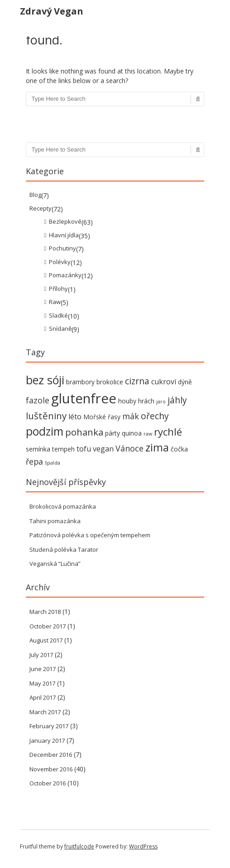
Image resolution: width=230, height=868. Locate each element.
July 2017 (41, 655)
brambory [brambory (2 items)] (80, 382)
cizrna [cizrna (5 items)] (137, 381)
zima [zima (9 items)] (157, 447)
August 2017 (46, 640)
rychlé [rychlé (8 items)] (168, 432)
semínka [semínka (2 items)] (38, 449)
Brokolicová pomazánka (63, 506)
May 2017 (42, 683)
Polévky (60, 262)
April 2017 (43, 697)
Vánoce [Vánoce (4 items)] (129, 448)
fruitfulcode (79, 846)
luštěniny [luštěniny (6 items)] (46, 416)
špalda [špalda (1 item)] (53, 463)
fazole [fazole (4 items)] (38, 400)
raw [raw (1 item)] (148, 434)
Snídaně (60, 329)
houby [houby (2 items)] (127, 401)
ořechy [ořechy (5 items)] (155, 416)
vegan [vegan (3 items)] (103, 449)
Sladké (58, 315)
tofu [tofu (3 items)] (84, 449)
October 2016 (48, 783)
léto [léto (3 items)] (75, 417)
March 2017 (45, 712)
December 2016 (51, 755)
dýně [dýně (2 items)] (185, 382)
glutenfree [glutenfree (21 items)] (84, 398)
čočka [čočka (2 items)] (179, 449)
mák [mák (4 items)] (131, 416)
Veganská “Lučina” (55, 564)
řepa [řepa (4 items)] (34, 461)
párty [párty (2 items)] (113, 433)
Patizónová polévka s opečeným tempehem (90, 535)
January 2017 (47, 740)
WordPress (143, 846)
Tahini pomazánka (55, 521)
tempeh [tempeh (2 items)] (63, 449)
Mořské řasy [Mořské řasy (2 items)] (102, 417)
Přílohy (58, 289)
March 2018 (45, 612)
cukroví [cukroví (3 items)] (164, 382)
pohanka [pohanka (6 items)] (84, 432)
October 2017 (48, 626)
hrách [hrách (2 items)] (146, 401)
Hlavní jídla (64, 235)
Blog (35, 195)
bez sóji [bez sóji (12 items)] (45, 380)
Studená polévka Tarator (64, 549)
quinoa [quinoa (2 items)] (132, 433)
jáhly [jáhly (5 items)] (177, 400)
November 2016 (51, 769)
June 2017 (43, 669)
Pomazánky (65, 275)
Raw (55, 302)
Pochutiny (62, 248)
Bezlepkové (65, 221)
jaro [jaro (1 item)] (161, 402)
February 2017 (49, 726)
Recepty (41, 208)
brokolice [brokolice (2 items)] (110, 382)
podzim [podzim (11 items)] (45, 431)
